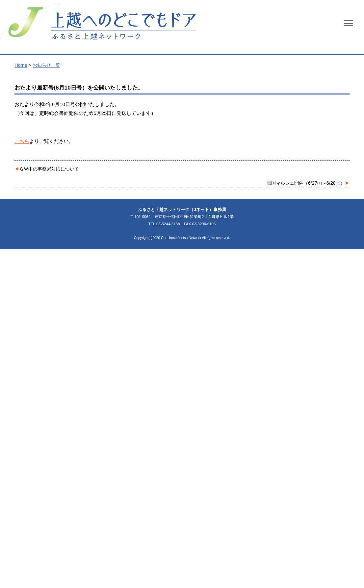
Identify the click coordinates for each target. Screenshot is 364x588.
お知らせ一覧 (46, 65)
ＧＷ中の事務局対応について (49, 169)
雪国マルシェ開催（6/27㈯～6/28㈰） (306, 183)
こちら (22, 141)
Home (21, 65)
